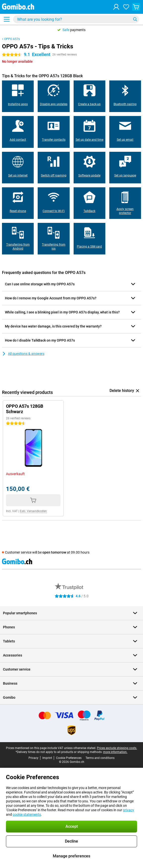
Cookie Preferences (69, 758)
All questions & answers (23, 354)
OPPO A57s (12, 39)
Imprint (47, 758)
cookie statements (27, 814)
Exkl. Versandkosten (33, 511)
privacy (129, 810)
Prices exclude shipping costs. (117, 748)
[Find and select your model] (76, 19)
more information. (115, 752)
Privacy (33, 758)
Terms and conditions (100, 758)
